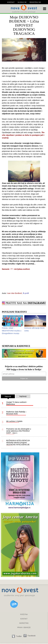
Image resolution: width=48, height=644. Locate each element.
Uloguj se (22, 2)
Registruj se (35, 2)
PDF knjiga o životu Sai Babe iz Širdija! (24, 370)
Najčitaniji (23, 396)
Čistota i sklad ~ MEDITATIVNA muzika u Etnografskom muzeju (12, 331)
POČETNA (24, 614)
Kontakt (11, 2)
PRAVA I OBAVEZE (24, 628)
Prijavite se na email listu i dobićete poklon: (24, 367)
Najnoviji (8, 397)
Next (44, 324)
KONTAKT (24, 619)
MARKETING (24, 623)
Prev (4, 324)
